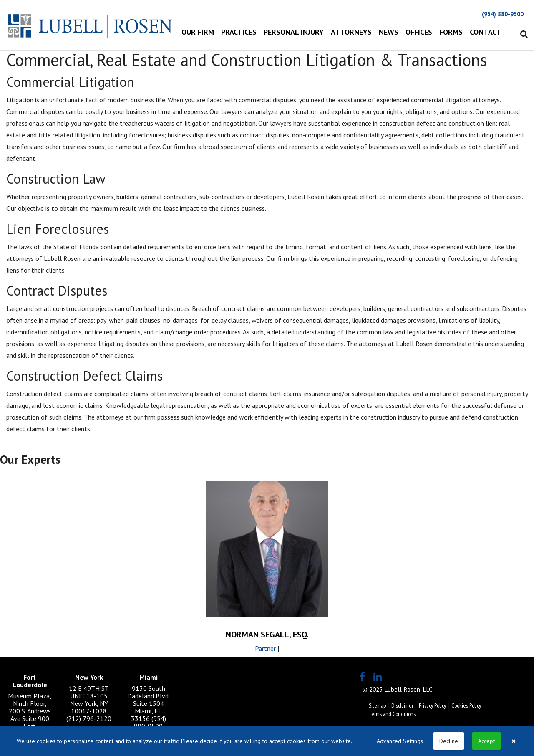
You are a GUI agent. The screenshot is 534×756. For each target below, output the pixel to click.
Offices (419, 32)
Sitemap (377, 705)
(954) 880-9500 (503, 14)
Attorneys (351, 32)
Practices (239, 32)
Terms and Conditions (392, 714)
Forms (451, 32)
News (389, 32)
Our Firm (198, 32)
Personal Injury (294, 32)
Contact (485, 32)
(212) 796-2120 (89, 718)
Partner (265, 648)
